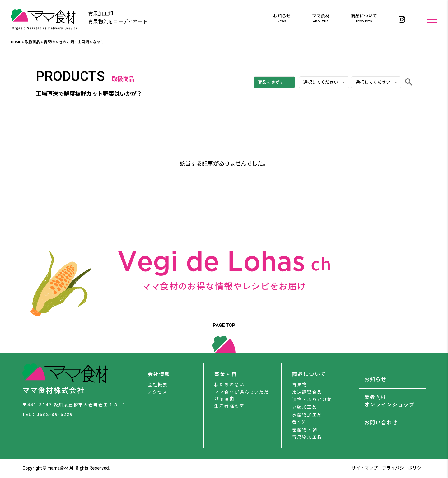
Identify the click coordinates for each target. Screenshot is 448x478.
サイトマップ (365, 468)
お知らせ (282, 19)
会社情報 (159, 374)
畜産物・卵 (305, 430)
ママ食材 (321, 19)
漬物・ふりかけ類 (312, 400)
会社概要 (158, 385)
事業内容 (226, 374)
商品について (364, 19)
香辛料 (300, 422)
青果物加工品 (307, 437)
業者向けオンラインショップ (390, 401)
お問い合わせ (381, 423)
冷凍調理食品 (307, 392)
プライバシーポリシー (404, 468)
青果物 (300, 385)
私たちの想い (229, 385)
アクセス (158, 392)
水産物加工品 (307, 415)
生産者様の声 (229, 406)
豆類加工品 (305, 407)
